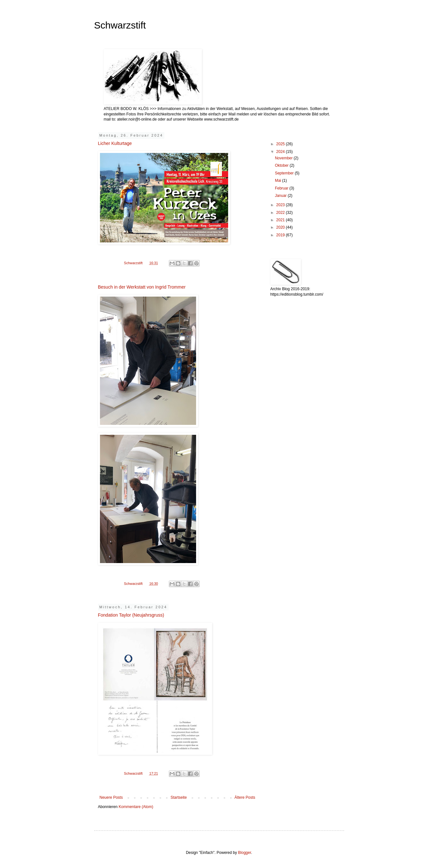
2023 (281, 205)
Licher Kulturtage (115, 143)
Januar (281, 196)
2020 (281, 227)
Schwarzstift (120, 25)
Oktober (282, 165)
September (285, 173)
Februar (282, 188)
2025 (281, 144)
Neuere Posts (111, 797)
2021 (281, 220)
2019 (281, 235)
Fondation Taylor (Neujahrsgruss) (131, 615)
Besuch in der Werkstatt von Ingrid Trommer (142, 287)
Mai (279, 181)
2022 (281, 213)
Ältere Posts (245, 797)
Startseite (179, 797)
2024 (281, 152)
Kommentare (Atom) (136, 807)
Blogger (245, 853)
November (284, 158)
